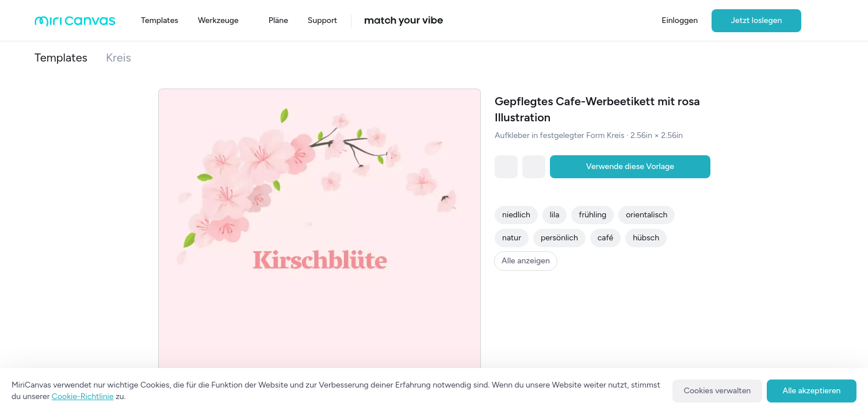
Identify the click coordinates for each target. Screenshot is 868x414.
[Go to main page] (75, 24)
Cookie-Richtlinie (83, 396)
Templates (61, 57)
